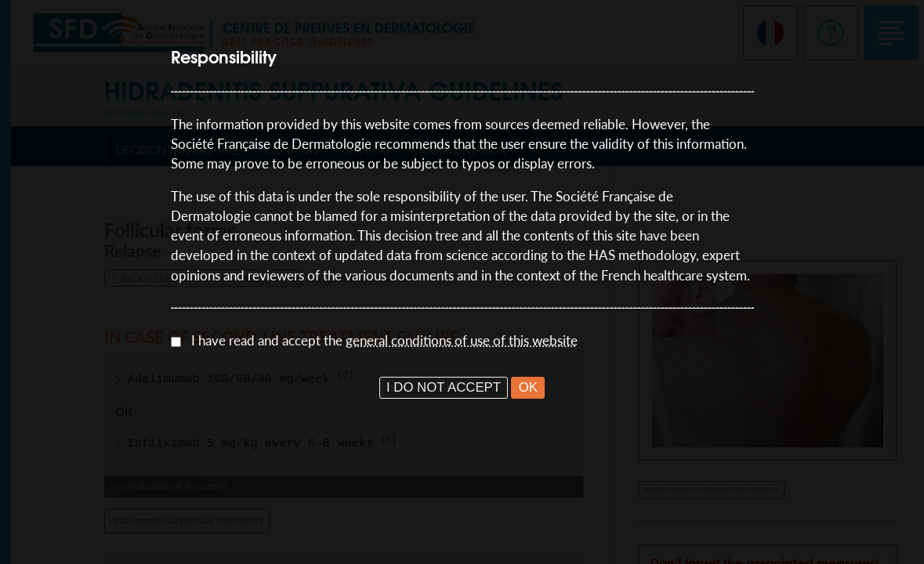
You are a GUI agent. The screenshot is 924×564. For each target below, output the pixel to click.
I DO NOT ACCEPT (444, 387)
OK (528, 387)
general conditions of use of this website (462, 340)
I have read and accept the (384, 340)
